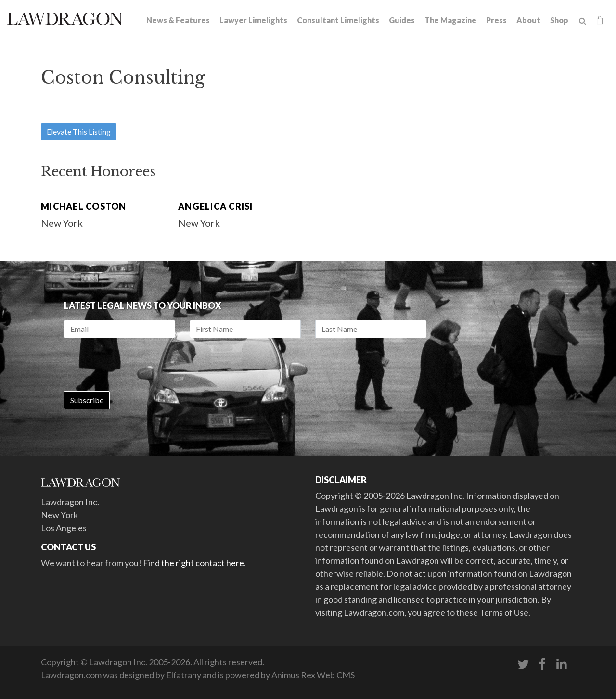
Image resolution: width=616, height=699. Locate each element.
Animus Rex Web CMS (313, 675)
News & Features (178, 20)
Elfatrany (184, 675)
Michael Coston (84, 206)
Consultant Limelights (338, 20)
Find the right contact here (193, 563)
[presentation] (137, 365)
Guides (402, 20)
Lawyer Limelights (253, 20)
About (528, 20)
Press (496, 20)
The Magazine (450, 20)
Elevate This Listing (79, 132)
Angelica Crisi (216, 206)
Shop (559, 20)
